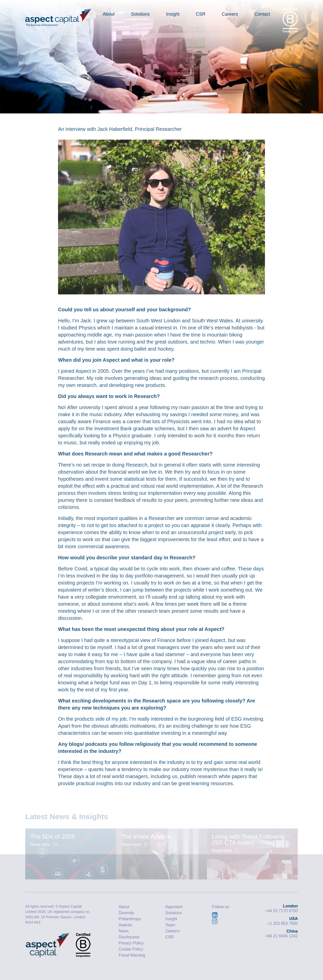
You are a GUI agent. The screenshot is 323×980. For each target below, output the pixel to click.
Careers (230, 14)
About (109, 14)
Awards (125, 925)
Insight (173, 14)
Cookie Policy (131, 949)
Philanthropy (130, 919)
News (124, 931)
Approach (174, 907)
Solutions (140, 14)
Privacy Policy (131, 943)
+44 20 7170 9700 (281, 911)
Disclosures (129, 937)
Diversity (126, 913)
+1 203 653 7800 (282, 923)
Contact (262, 14)
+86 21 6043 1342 (281, 936)
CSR (201, 14)
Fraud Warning (132, 955)
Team (170, 925)
